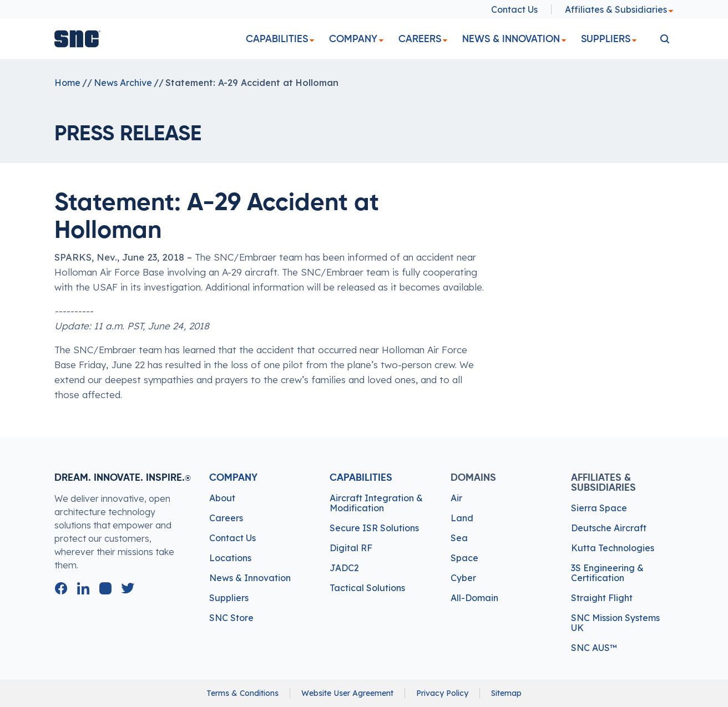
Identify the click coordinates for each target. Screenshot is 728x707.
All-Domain (474, 598)
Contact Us (514, 9)
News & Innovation (511, 39)
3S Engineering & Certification (607, 573)
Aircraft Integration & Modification (376, 503)
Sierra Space (599, 508)
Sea (459, 538)
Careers (420, 39)
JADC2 (344, 568)
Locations (230, 558)
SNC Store (231, 618)
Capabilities (277, 39)
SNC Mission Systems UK (615, 623)
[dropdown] (312, 41)
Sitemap (506, 693)
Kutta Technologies (613, 548)
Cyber (463, 578)
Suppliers (606, 39)
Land (462, 518)
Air (456, 498)
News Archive (123, 83)
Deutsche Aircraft (609, 528)
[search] (665, 39)
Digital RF (351, 548)
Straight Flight (602, 598)
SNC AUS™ (594, 648)
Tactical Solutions (367, 588)
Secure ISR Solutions (374, 528)
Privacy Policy (442, 693)
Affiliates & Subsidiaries (619, 9)
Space (464, 558)
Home (67, 83)
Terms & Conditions (242, 693)
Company (353, 39)
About (222, 498)
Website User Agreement (347, 693)
